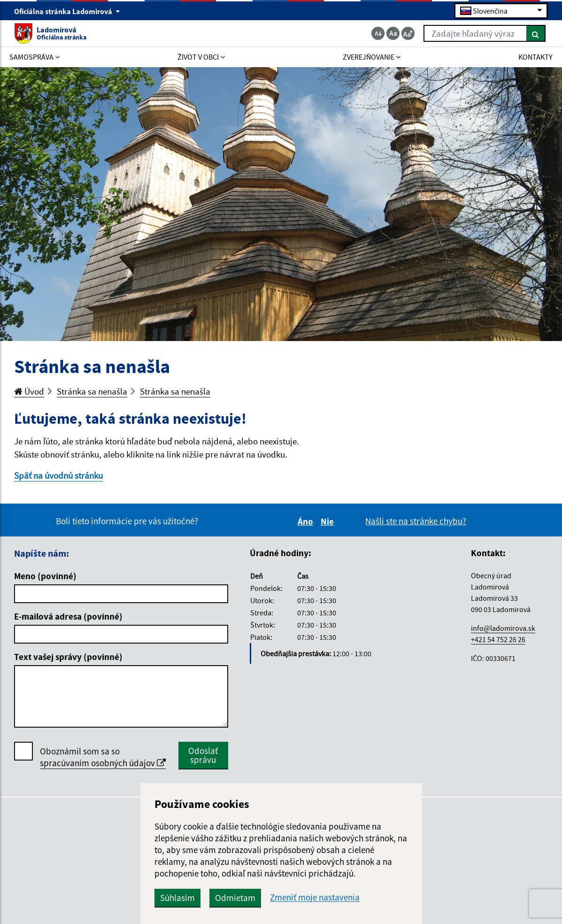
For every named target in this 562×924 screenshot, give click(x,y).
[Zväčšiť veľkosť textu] (408, 33)
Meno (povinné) (45, 576)
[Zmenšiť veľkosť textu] (378, 33)
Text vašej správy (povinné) (68, 657)
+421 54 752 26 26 (498, 639)
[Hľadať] (536, 33)
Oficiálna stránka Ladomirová (67, 11)
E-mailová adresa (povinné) (68, 616)
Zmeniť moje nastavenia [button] (315, 897)
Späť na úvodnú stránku (58, 475)
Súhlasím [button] (177, 898)
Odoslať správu (203, 755)
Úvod (29, 391)
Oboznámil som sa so (103, 757)
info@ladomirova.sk (503, 628)
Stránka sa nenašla (92, 391)
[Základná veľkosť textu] (393, 33)
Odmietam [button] (235, 898)
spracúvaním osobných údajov (103, 763)
